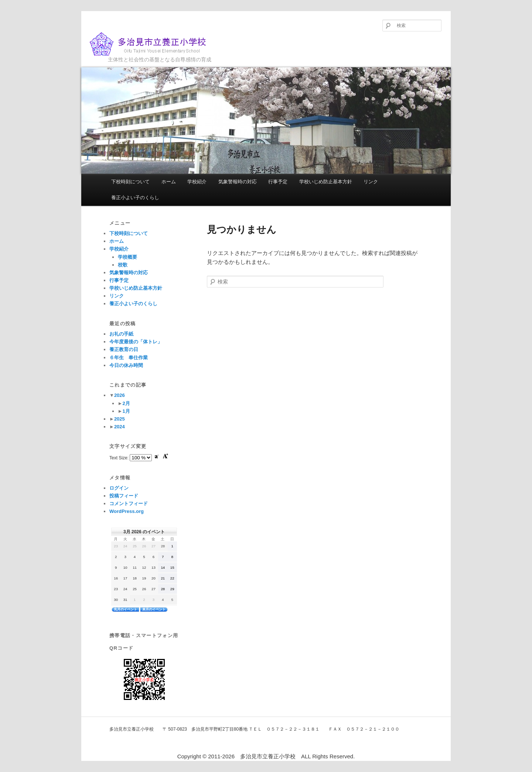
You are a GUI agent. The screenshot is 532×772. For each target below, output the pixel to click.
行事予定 (278, 182)
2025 (120, 419)
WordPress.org (127, 511)
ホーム (169, 182)
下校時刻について (130, 182)
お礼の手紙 (121, 334)
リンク (371, 182)
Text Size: (120, 458)
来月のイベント (154, 609)
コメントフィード (129, 504)
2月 (126, 403)
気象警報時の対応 (238, 182)
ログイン (119, 488)
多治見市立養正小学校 (154, 44)
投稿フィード (124, 496)
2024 (120, 427)
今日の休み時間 (126, 365)
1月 (126, 411)
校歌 (123, 265)
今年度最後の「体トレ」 (136, 342)
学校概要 (127, 257)
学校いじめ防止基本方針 (326, 182)
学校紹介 (197, 182)
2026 (120, 395)
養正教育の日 (124, 349)
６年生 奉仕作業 (129, 358)
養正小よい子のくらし (135, 198)
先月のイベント (125, 609)
